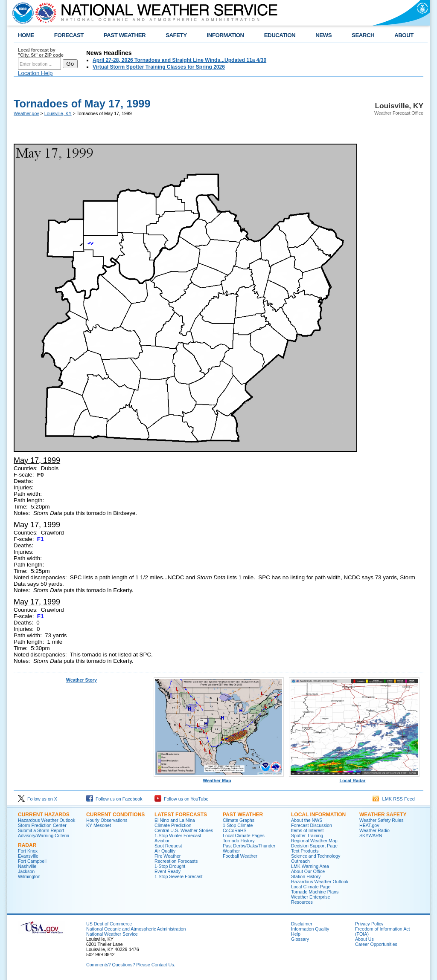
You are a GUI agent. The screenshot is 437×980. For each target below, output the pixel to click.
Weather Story (82, 680)
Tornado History (239, 841)
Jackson (26, 871)
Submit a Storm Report (41, 830)
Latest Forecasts (181, 815)
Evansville (28, 856)
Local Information (318, 815)
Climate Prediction (173, 825)
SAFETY (176, 35)
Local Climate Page (311, 887)
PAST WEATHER (125, 35)
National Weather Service (112, 934)
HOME (26, 35)
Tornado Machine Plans (315, 892)
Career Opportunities (376, 944)
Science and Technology (316, 856)
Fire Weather (168, 856)
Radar (27, 845)
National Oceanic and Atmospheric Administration (136, 929)
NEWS (323, 35)
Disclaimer (302, 924)
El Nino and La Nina (175, 820)
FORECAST (69, 35)
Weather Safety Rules (381, 820)
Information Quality (310, 929)
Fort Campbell (32, 861)
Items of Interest (307, 830)
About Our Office (308, 871)
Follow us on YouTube (181, 799)
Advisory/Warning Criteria (44, 835)
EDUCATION (280, 35)
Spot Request (168, 846)
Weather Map (219, 778)
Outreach (300, 861)
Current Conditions (115, 815)
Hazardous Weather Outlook (47, 820)
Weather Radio (374, 830)
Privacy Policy (369, 924)
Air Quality (165, 851)
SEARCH (363, 35)
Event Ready (168, 871)
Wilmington (29, 876)
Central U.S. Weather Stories (184, 830)
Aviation (163, 841)
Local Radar (354, 778)
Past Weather (243, 815)
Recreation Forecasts (176, 861)
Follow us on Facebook (114, 799)
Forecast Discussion (312, 825)
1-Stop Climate (238, 825)
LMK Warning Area (310, 866)
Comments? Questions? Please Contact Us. (131, 965)
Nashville (27, 866)
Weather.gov (26, 113)
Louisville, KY (58, 113)
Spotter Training (307, 835)
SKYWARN (371, 835)
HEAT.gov (369, 825)
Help (296, 934)
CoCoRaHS (235, 830)
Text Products (305, 851)
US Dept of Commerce (109, 924)
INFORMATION (226, 35)
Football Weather (240, 856)
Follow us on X (38, 799)
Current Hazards (44, 815)
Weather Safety (383, 815)
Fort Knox (28, 851)
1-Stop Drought (170, 866)
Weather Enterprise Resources (311, 899)
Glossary (300, 939)
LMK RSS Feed (394, 799)
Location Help (35, 73)
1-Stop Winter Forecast (178, 835)
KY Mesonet (99, 825)
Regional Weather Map (314, 841)
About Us (364, 939)
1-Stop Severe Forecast (179, 876)
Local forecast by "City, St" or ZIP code (41, 52)
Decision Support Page (314, 846)
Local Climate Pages (244, 835)
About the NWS (307, 820)
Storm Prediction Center (42, 825)
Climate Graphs (239, 820)
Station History (306, 876)
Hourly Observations (107, 820)
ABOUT (404, 35)
